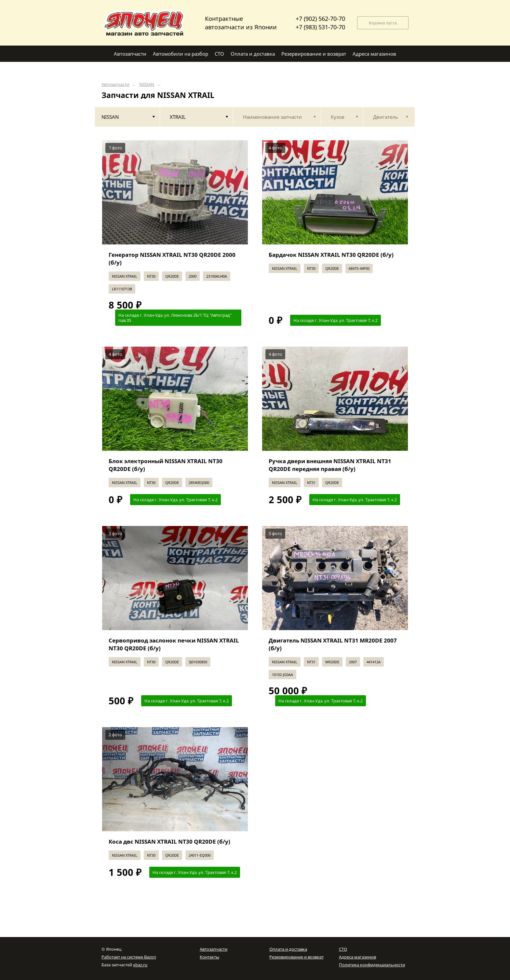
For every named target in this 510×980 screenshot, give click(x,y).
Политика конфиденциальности (372, 965)
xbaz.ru (140, 965)
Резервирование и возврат (296, 957)
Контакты (209, 957)
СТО (343, 949)
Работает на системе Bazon (129, 957)
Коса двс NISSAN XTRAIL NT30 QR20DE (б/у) (169, 842)
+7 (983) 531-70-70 (320, 27)
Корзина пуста (383, 23)
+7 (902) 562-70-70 (320, 19)
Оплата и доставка (288, 949)
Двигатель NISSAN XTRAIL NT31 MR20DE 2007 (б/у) (333, 644)
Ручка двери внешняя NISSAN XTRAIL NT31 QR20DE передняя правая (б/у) (330, 465)
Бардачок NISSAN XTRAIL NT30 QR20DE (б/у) (331, 255)
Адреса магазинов (357, 957)
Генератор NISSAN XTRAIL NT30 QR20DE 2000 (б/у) (172, 259)
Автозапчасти (115, 84)
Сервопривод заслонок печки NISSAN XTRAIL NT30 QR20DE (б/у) (174, 644)
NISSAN (147, 84)
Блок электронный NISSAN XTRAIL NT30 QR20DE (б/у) (166, 465)
